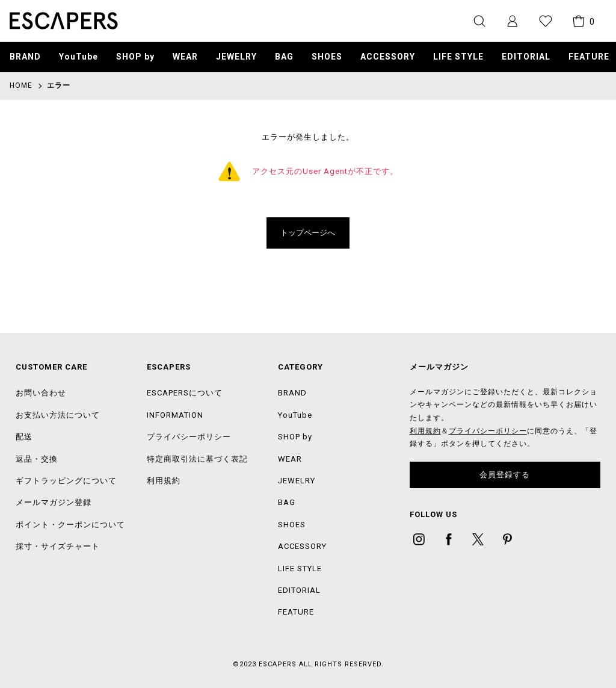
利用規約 (164, 481)
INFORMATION (175, 415)
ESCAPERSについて (185, 393)
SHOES (327, 57)
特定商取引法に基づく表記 (197, 459)
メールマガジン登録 (54, 502)
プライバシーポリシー (189, 437)
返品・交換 (37, 459)
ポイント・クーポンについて (70, 525)
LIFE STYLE (458, 57)
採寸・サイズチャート (58, 546)
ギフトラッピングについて (66, 481)
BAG (284, 57)
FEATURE (296, 612)
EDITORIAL (299, 590)
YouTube (79, 57)
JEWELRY (236, 57)
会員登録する (505, 475)
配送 (24, 437)
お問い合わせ (41, 393)
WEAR (185, 57)
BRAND (25, 57)
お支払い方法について (58, 415)
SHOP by (135, 57)
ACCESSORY (388, 57)
